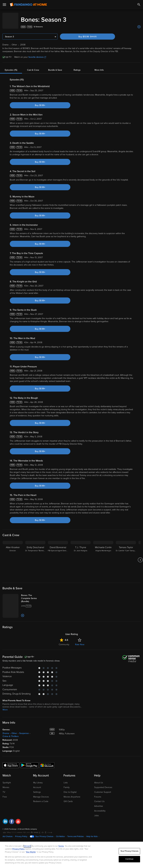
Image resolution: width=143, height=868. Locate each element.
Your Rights (31, 852)
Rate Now (80, 641)
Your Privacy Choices (44, 833)
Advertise (99, 803)
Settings (37, 789)
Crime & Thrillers (11, 733)
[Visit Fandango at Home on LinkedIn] (5, 819)
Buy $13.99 (93, 34)
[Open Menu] (4, 5)
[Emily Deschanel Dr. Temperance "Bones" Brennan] (35, 557)
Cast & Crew (33, 67)
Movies (6, 784)
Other (14, 730)
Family (67, 784)
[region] (71, 855)
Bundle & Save (55, 67)
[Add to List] (139, 24)
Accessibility (100, 808)
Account (37, 784)
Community (64, 641)
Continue (129, 859)
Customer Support (103, 789)
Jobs (96, 812)
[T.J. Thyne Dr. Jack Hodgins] (81, 557)
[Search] (139, 5)
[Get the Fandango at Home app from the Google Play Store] (29, 762)
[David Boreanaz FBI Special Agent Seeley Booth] (58, 557)
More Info (99, 67)
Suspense (24, 730)
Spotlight (7, 780)
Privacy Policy (21, 833)
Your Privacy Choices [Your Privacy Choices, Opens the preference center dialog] (129, 851)
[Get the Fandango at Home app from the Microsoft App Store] (47, 762)
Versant (27, 846)
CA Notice (60, 833)
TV (4, 789)
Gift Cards (68, 798)
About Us (99, 780)
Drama (6, 730)
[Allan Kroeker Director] (13, 557)
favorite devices (37, 54)
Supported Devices (103, 784)
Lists (66, 780)
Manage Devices (41, 794)
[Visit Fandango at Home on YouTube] (18, 819)
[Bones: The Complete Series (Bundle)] (33, 595)
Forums (98, 794)
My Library (38, 780)
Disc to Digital (70, 789)
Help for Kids (92, 833)
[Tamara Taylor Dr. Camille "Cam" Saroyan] (126, 557)
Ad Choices (8, 833)
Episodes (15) (11, 67)
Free (5, 794)
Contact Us (99, 798)
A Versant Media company (27, 826)
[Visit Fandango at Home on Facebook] (12, 819)
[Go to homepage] (28, 5)
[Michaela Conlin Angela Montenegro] (103, 557)
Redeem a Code (41, 798)
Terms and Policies (75, 833)
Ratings (77, 67)
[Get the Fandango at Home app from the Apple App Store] (11, 762)
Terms (61, 846)
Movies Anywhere (72, 794)
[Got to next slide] (140, 557)
